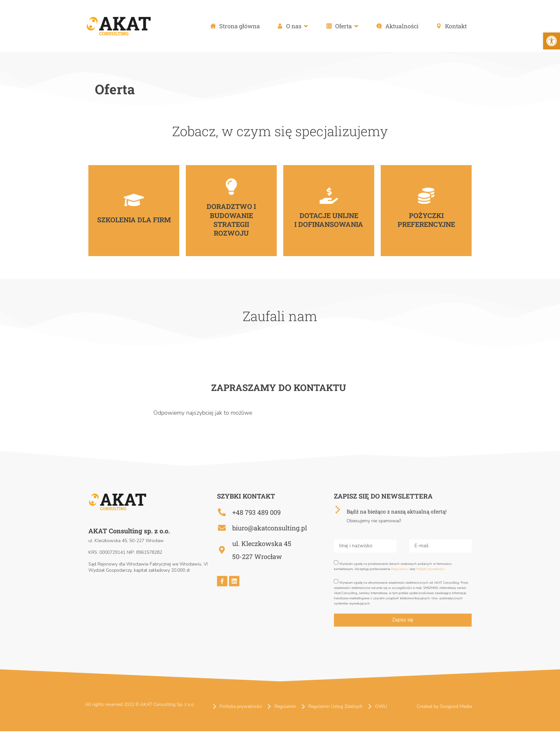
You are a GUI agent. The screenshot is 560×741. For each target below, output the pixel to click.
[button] (293, 26)
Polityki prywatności (431, 569)
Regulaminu (400, 569)
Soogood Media (456, 706)
